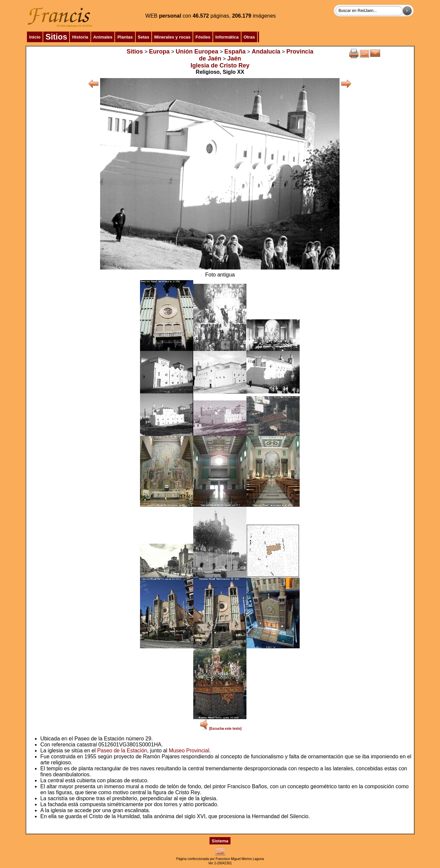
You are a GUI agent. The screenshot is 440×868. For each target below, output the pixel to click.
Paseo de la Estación (122, 751)
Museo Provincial (189, 751)
